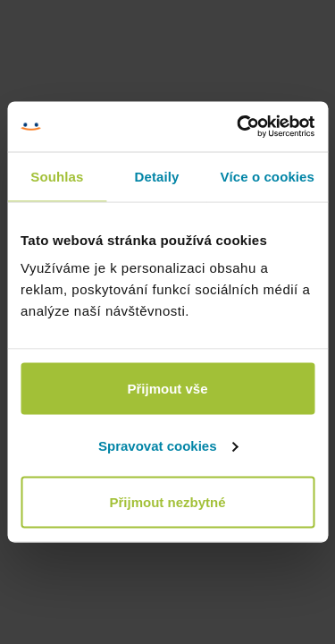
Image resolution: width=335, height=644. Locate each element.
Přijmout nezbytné (167, 502)
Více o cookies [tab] (267, 176)
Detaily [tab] (157, 176)
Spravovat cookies (168, 445)
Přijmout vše (167, 389)
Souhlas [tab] (57, 176)
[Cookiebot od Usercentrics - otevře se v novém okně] (239, 127)
